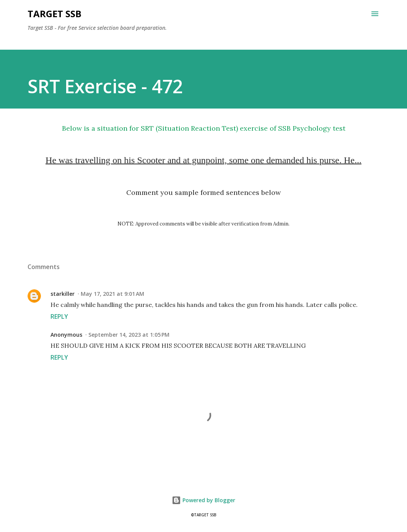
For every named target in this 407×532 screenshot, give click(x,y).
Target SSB (55, 14)
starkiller (63, 294)
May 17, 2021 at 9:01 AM (112, 294)
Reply (59, 316)
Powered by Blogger (203, 500)
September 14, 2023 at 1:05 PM (129, 335)
